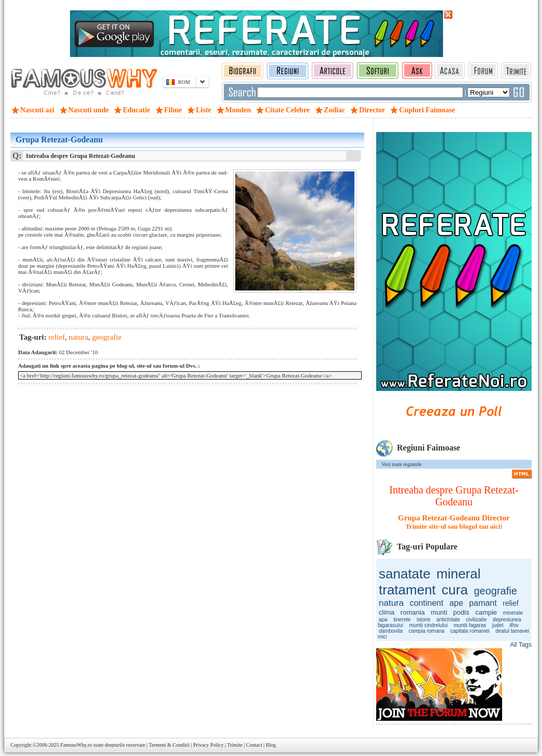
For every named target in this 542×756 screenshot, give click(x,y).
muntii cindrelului (428, 625)
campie (486, 612)
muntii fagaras (470, 625)
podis (461, 612)
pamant (483, 603)
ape (456, 603)
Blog (271, 745)
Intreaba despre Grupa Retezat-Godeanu (454, 496)
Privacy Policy (209, 745)
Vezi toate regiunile (402, 464)
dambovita (391, 631)
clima (387, 612)
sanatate (405, 574)
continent (427, 603)
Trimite (235, 745)
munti (439, 612)
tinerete (402, 620)
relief (510, 603)
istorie (424, 620)
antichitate (448, 620)
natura (391, 603)
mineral (458, 574)
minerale (513, 613)
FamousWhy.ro (76, 745)
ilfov (514, 625)
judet (498, 625)
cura (455, 590)
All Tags (521, 645)
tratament (407, 590)
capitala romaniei (470, 631)
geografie (495, 591)
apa (383, 620)
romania (413, 612)
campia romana (427, 631)
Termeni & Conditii (169, 745)
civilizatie (476, 620)
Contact (254, 745)
